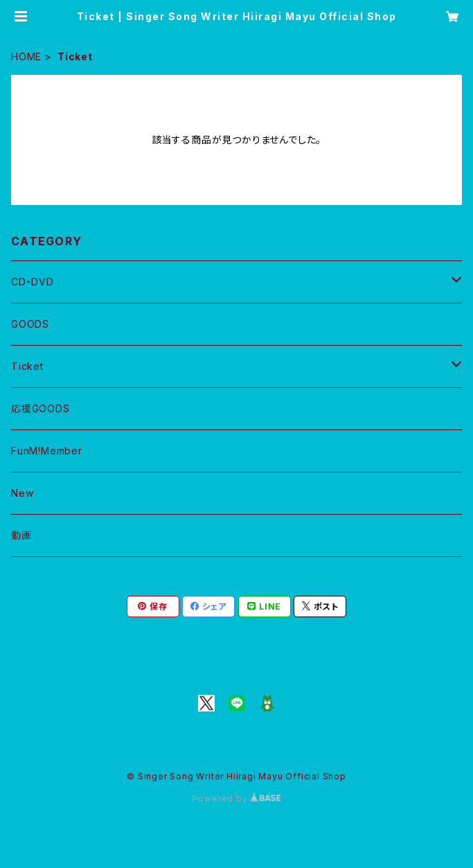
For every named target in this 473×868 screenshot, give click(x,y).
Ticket (27, 366)
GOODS (30, 324)
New (22, 493)
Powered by (237, 798)
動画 (21, 535)
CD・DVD (33, 282)
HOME (26, 56)
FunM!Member (47, 451)
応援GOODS (41, 408)
